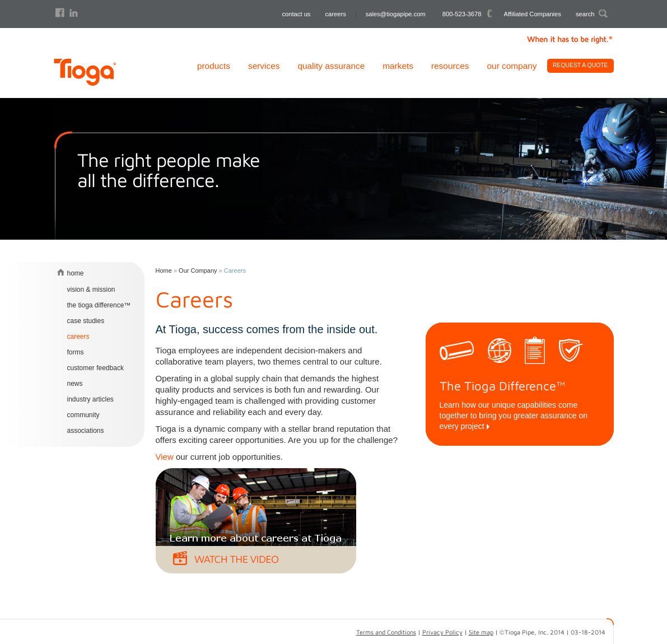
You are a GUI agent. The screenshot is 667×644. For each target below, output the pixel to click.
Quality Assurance (331, 66)
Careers (78, 337)
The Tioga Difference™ (99, 305)
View (165, 457)
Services (264, 66)
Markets (398, 66)
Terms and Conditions (386, 632)
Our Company (512, 66)
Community (83, 415)
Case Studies (86, 321)
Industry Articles (90, 399)
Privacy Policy (442, 632)
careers (335, 14)
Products (214, 66)
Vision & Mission (91, 290)
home (76, 273)
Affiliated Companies (533, 14)
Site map (481, 632)
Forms (76, 352)
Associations (86, 431)
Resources (450, 66)
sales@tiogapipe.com (396, 14)
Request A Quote (580, 65)
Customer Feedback (95, 368)
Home (164, 270)
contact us (296, 14)
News (75, 384)
